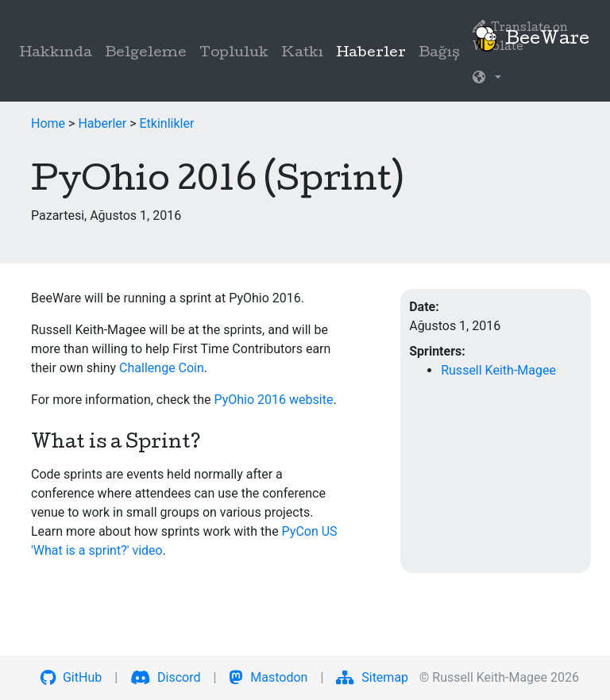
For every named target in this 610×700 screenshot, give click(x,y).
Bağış (439, 54)
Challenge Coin (162, 368)
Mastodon (268, 677)
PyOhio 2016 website (273, 400)
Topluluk (234, 54)
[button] (487, 79)
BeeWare (531, 39)
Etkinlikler (167, 123)
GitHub (71, 677)
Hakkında (56, 54)
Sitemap (372, 677)
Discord (165, 677)
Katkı (302, 54)
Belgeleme (146, 54)
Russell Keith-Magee (498, 370)
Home (48, 123)
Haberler (374, 52)
